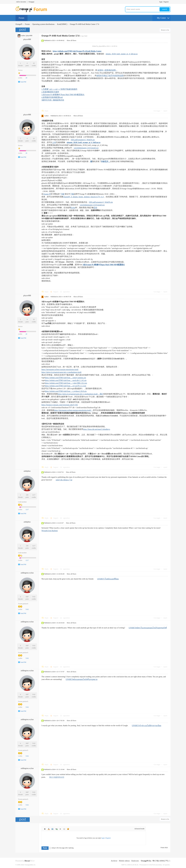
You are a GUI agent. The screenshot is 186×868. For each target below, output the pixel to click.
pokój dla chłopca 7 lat (64, 480)
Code (64, 829)
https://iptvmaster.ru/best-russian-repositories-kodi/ (60, 370)
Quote (60, 829)
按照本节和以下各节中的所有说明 (110, 76)
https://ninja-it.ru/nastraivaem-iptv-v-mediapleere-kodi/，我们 (81, 394)
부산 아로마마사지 (57, 777)
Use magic (157, 111)
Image (53, 829)
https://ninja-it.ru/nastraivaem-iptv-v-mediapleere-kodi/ (62, 372)
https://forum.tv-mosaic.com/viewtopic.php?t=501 (60, 405)
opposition (66, 292)
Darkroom (135, 861)
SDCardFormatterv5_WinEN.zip (83, 140)
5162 (34, 597)
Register (166, 2)
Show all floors (71, 40)
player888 (29, 36)
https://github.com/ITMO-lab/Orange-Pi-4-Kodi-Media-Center (77, 51)
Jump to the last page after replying (61, 848)
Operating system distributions (43, 24)
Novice (20, 70)
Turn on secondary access (170, 2)
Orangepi (31, 2)
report (165, 111)
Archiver (114, 861)
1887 (27, 597)
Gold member (22, 502)
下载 (72, 194)
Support (56, 292)
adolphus (27, 471)
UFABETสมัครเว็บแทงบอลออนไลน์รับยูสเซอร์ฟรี (148, 628)
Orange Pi (47, 194)
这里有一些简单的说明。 (107, 70)
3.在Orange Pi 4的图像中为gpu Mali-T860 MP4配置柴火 (63, 95)
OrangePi (19, 24)
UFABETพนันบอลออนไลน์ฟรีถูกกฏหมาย (82, 679)
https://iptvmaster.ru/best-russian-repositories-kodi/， (74, 410)
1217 (34, 495)
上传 (54, 142)
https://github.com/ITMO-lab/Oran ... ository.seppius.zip (65, 378)
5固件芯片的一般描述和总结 (53, 100)
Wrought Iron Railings (50, 531)
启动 (95, 208)
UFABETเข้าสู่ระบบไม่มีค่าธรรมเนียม (147, 726)
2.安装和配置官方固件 (50, 92)
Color (49, 829)
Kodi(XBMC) (62, 24)
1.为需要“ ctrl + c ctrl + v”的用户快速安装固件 (59, 89)
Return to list (165, 30)
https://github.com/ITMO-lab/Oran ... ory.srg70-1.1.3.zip (65, 386)
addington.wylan (27, 573)
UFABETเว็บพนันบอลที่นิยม (108, 579)
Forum (22, 18)
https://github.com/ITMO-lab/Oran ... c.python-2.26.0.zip (66, 391)
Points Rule (164, 848)
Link (56, 829)
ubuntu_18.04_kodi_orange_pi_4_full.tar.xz (122, 54)
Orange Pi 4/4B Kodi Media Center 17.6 (85, 24)
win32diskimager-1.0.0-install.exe (86, 148)
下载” (63, 194)
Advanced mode (139, 829)
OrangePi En (146, 861)
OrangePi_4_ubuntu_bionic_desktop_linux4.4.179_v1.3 (84, 197)
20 (34, 63)
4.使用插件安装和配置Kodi (52, 97)
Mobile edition (124, 861)
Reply (47, 111)
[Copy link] (84, 36)
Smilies (68, 829)
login (161, 2)
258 (27, 495)
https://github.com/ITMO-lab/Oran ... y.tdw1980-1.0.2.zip (66, 383)
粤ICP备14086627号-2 (161, 861)
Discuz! (27, 861)
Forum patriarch (23, 604)
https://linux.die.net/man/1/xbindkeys (97, 429)
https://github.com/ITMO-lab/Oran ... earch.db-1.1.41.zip (66, 380)
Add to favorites (21, 2)
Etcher (73, 208)
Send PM (23, 82)
